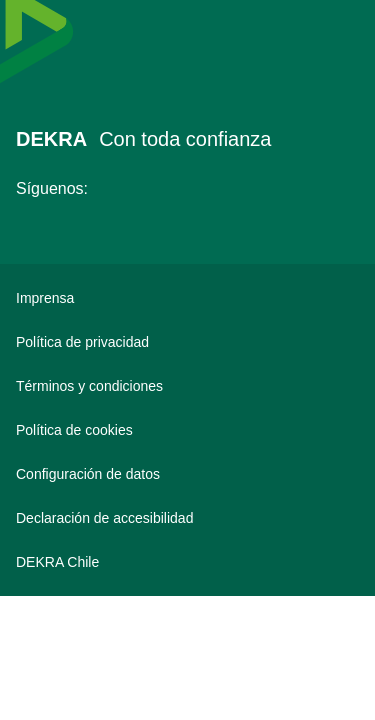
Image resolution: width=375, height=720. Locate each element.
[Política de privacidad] (187, 342)
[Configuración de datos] (187, 474)
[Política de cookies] (187, 430)
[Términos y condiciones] (187, 386)
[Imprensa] (187, 298)
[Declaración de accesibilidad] (187, 518)
